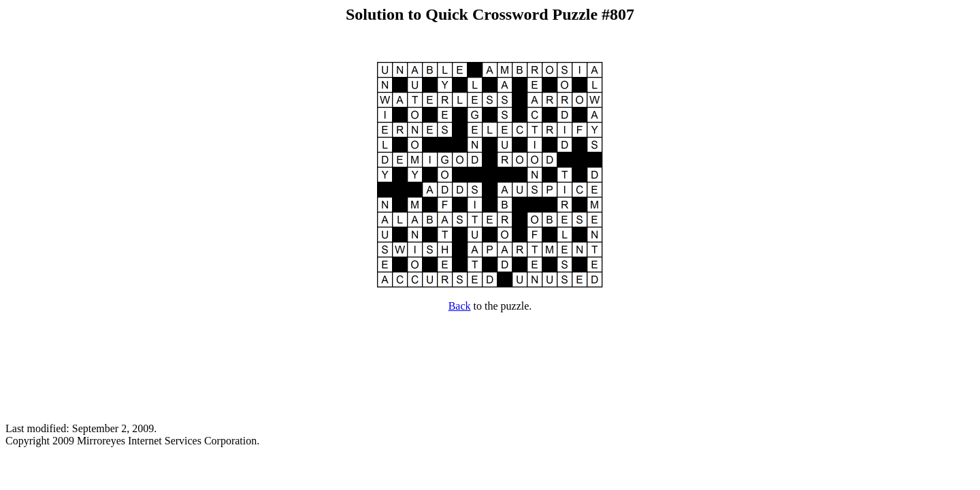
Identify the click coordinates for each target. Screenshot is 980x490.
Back (460, 306)
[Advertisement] (490, 367)
